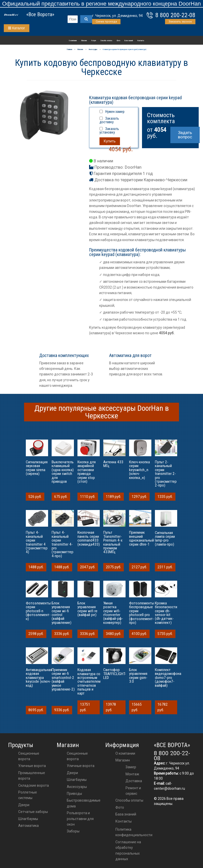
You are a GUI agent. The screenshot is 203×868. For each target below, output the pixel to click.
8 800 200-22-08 (175, 15)
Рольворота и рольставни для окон (80, 819)
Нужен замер (115, 112)
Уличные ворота (32, 766)
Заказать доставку (109, 120)
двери (72, 773)
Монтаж (132, 774)
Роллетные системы (28, 795)
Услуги (94, 41)
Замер (131, 767)
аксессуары (77, 787)
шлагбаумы (77, 780)
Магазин (84, 41)
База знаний (129, 41)
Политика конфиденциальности (134, 832)
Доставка (134, 781)
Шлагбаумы (28, 819)
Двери (24, 805)
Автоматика (28, 826)
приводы (74, 794)
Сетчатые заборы (33, 812)
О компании (73, 41)
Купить (110, 141)
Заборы (73, 831)
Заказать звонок (180, 22)
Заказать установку (109, 131)
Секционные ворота (29, 756)
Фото (118, 41)
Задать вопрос (185, 135)
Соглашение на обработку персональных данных (128, 850)
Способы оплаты (106, 41)
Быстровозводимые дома (84, 803)
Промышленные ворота (32, 776)
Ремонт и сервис (133, 791)
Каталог (17, 28)
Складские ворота (34, 785)
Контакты (141, 41)
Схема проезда (106, 22)
